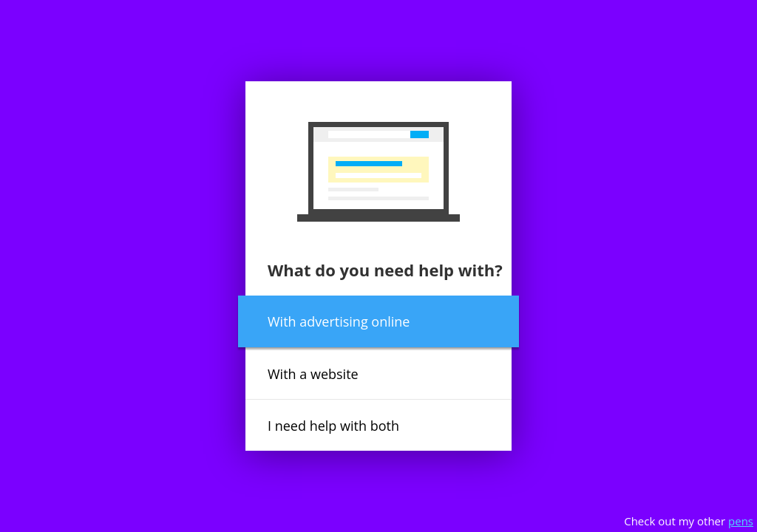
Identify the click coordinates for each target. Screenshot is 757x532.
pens (741, 521)
